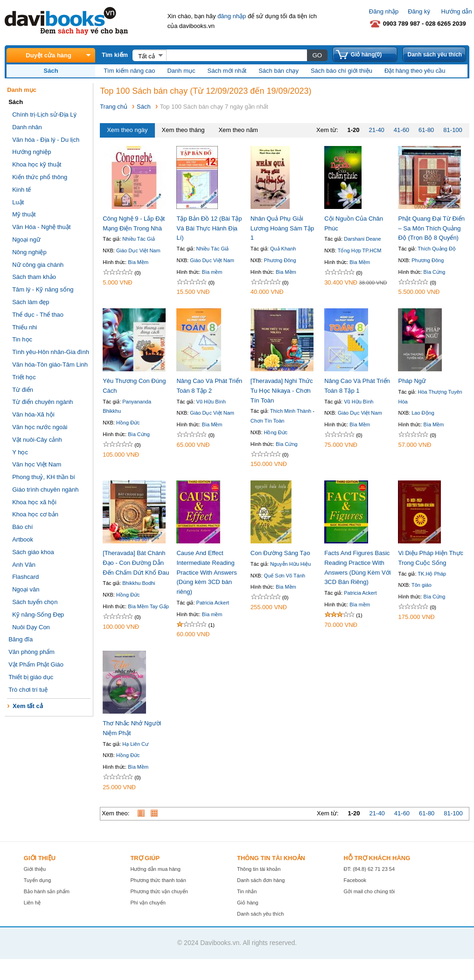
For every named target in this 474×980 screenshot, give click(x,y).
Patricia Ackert (213, 603)
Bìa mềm (212, 272)
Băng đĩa (21, 639)
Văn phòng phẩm (31, 652)
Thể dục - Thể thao (38, 315)
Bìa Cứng (435, 272)
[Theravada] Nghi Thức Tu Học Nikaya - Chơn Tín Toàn (282, 391)
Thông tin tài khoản (259, 869)
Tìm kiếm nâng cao (129, 71)
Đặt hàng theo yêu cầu (415, 71)
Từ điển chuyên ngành (42, 402)
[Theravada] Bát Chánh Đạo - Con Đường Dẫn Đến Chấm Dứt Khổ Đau (136, 563)
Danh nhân (27, 127)
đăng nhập (232, 16)
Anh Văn (24, 565)
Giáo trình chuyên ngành (45, 490)
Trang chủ (114, 107)
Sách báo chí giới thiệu (342, 71)
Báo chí (22, 527)
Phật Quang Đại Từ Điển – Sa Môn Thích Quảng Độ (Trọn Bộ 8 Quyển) (431, 228)
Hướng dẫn (457, 11)
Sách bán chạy (279, 71)
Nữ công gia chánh (38, 265)
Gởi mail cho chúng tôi (369, 891)
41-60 (401, 130)
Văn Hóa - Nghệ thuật (41, 227)
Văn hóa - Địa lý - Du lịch (46, 140)
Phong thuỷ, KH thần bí (44, 477)
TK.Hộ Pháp (432, 574)
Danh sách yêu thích (435, 55)
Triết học (24, 377)
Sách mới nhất (227, 71)
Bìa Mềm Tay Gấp (148, 606)
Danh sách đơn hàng (261, 880)
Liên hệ (32, 903)
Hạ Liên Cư (135, 744)
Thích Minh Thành (291, 411)
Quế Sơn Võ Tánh (285, 576)
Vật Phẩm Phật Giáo (36, 664)
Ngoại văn (26, 589)
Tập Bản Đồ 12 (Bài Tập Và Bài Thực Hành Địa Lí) (209, 228)
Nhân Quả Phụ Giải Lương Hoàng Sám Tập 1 (282, 228)
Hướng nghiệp (31, 152)
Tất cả (146, 56)
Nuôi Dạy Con (31, 627)
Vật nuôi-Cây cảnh (37, 440)
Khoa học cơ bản (35, 514)
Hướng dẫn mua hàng (155, 869)
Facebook (355, 880)
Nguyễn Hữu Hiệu (290, 564)
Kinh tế (21, 190)
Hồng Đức (128, 423)
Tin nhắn (247, 891)
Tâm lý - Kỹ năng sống (43, 289)
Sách (144, 107)
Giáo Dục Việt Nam (138, 250)
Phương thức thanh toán (158, 880)
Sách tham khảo (34, 277)
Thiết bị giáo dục (31, 677)
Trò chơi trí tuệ (28, 690)
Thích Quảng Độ (436, 249)
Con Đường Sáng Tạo (280, 553)
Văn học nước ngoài (40, 427)
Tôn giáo (422, 585)
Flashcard (25, 577)
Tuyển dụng (37, 880)
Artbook (23, 539)
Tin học (22, 339)
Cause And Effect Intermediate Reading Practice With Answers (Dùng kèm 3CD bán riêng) (206, 572)
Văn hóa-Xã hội (33, 414)
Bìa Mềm (138, 262)
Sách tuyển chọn (35, 602)
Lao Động (423, 413)
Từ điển (23, 390)
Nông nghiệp (29, 252)
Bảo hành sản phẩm (47, 891)
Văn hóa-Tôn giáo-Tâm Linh (50, 365)
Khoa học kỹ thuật (37, 164)
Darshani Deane (362, 239)
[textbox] (236, 55)
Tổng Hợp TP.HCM (360, 250)
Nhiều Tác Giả (139, 239)
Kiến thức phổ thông (40, 177)
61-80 (426, 130)
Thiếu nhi (24, 327)
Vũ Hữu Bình (211, 402)
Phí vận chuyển (148, 903)
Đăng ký (419, 11)
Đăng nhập (384, 11)
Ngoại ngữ (26, 240)
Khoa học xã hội (34, 502)
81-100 (453, 130)
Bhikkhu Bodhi (139, 583)
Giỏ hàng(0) (366, 55)
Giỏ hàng (248, 903)
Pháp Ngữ (412, 381)
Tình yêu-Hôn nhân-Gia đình (51, 352)
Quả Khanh (283, 249)
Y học (20, 452)
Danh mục (181, 71)
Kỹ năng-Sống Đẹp (38, 615)
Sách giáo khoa (33, 552)
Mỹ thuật (24, 214)
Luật (18, 202)
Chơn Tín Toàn (268, 421)
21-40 (377, 130)
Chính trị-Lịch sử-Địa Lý (44, 115)
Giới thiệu (35, 869)
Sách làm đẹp (31, 302)
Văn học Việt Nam (37, 464)
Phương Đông (280, 260)
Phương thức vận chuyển (159, 891)
